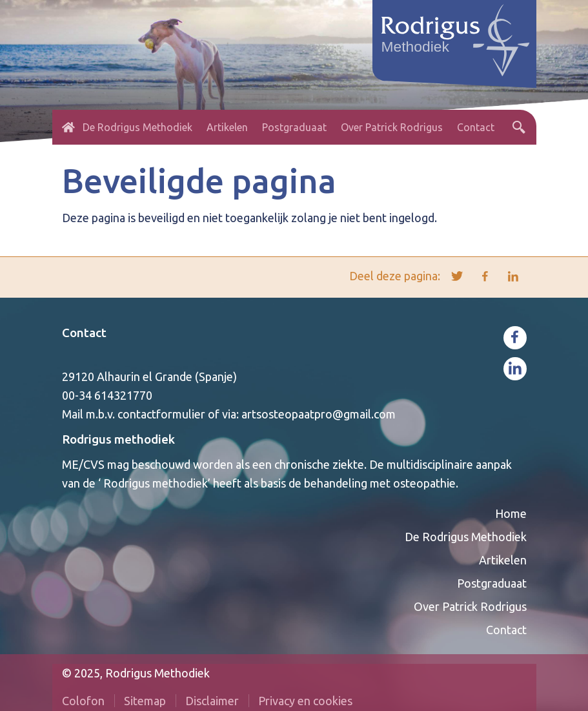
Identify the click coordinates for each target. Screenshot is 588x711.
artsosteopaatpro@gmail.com (319, 414)
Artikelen (227, 127)
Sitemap (145, 701)
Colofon (83, 701)
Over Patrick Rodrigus (392, 127)
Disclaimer (212, 701)
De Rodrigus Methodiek (137, 127)
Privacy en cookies (305, 701)
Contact (476, 127)
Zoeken (519, 127)
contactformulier (161, 414)
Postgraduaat (294, 127)
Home (68, 127)
